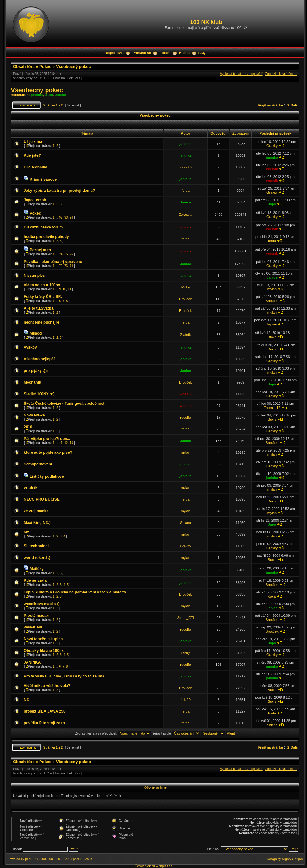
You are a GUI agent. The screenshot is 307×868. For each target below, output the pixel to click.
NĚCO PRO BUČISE (42, 499)
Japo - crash (35, 200)
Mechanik (32, 382)
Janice (60, 95)
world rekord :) (37, 558)
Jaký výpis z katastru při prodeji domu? (59, 191)
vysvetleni (33, 627)
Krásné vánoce (43, 179)
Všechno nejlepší (39, 359)
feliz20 (185, 700)
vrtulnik (31, 488)
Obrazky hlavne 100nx (44, 651)
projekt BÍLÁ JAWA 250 (45, 711)
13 (71, 443)
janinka (37, 95)
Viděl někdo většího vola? (47, 686)
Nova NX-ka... (36, 415)
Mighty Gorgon (292, 859)
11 (69, 289)
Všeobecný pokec (73, 67)
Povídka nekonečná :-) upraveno (53, 262)
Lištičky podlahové (47, 476)
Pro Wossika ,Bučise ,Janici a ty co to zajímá (64, 676)
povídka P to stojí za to (44, 723)
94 (71, 218)
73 (66, 266)
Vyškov (30, 347)
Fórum (165, 53)
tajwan (272, 324)
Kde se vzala (35, 580)
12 (66, 443)
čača (272, 596)
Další (295, 105)
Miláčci (36, 333)
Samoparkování (38, 464)
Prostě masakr (37, 616)
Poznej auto (40, 250)
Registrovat (114, 53)
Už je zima (33, 142)
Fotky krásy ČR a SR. (43, 297)
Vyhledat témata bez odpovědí (241, 74)
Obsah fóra (24, 67)
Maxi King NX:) (37, 523)
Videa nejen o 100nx (42, 285)
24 (61, 254)
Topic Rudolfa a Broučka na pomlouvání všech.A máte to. (75, 592)
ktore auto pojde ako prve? (48, 452)
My (26, 532)
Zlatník (186, 335)
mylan (272, 289)
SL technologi (36, 546)
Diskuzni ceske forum (43, 227)
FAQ (202, 53)
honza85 (185, 167)
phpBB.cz (165, 866)
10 (64, 289)
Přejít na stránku (271, 105)
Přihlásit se (142, 53)
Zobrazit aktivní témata (281, 74)
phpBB (30, 859)
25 (66, 254)
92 (61, 218)
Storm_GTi (186, 618)
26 (71, 254)
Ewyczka (185, 215)
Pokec (45, 67)
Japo (49, 95)
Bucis (272, 337)
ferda (186, 191)
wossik (272, 169)
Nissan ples (34, 276)
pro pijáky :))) (36, 371)
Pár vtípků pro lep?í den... (47, 439)
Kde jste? (32, 155)
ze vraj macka (36, 511)
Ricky (186, 287)
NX (26, 700)
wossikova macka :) (42, 604)
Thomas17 (272, 408)
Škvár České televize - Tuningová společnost (64, 404)
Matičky (37, 569)
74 (71, 266)
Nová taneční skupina (43, 639)
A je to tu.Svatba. (39, 308)
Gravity (272, 146)
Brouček (185, 299)
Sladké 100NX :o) (39, 394)
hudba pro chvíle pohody (46, 237)
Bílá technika (35, 167)
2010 (28, 427)
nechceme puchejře (41, 322)
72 (61, 266)
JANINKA (32, 662)
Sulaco (185, 523)
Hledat (185, 53)
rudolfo (185, 417)
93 (66, 218)
